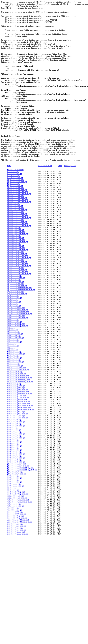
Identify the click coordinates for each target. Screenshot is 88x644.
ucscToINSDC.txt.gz (17, 616)
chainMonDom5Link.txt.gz (19, 309)
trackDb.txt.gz (15, 611)
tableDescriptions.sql (18, 599)
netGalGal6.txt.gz (16, 525)
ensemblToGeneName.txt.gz (20, 376)
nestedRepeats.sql (16, 498)
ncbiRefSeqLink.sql (17, 474)
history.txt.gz (15, 429)
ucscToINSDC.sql (15, 613)
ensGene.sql (13, 354)
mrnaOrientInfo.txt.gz (18, 443)
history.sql (13, 426)
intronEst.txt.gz (16, 433)
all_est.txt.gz (15, 208)
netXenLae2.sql (15, 551)
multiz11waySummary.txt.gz (20, 457)
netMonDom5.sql (15, 541)
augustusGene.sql (16, 215)
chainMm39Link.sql (16, 297)
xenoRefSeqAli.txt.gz (18, 640)
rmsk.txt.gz (13, 587)
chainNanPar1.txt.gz (17, 313)
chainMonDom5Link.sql (18, 306)
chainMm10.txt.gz (16, 285)
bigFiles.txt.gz (15, 222)
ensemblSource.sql (16, 369)
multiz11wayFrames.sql (18, 450)
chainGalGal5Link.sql (18, 258)
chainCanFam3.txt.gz (17, 236)
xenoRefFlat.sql (15, 628)
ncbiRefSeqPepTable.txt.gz (20, 486)
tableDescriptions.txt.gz (20, 601)
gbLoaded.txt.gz (15, 400)
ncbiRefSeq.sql (15, 460)
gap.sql (11, 393)
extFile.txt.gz (15, 385)
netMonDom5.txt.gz (16, 544)
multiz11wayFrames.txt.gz (20, 453)
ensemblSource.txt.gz (18, 371)
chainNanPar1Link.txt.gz (19, 318)
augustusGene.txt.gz (17, 217)
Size (60, 198)
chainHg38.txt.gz (16, 275)
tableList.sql (14, 604)
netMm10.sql (13, 532)
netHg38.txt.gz (15, 529)
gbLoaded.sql (14, 397)
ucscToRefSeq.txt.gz (17, 621)
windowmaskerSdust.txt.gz (20, 625)
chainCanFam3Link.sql (18, 239)
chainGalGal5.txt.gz (17, 256)
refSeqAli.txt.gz (16, 582)
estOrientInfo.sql (16, 378)
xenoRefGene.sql (15, 633)
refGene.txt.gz (15, 577)
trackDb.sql (13, 609)
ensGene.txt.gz (15, 357)
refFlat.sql (13, 570)
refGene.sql (13, 575)
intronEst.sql (14, 431)
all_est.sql (13, 205)
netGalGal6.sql (15, 522)
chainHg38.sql (14, 273)
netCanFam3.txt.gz (16, 510)
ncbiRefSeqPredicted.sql (19, 489)
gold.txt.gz (13, 414)
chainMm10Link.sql (16, 287)
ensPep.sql (12, 364)
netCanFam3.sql (15, 508)
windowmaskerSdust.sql (18, 623)
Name (9, 198)
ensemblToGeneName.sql (18, 373)
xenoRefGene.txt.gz (17, 635)
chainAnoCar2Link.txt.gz (19, 232)
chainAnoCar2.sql (16, 224)
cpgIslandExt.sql (16, 340)
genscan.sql (13, 407)
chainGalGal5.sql (16, 253)
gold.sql (11, 412)
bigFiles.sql (14, 220)
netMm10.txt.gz (15, 534)
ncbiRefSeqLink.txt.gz (18, 477)
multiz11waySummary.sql (19, 455)
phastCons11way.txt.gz (18, 558)
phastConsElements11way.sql (21, 561)
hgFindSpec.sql (15, 421)
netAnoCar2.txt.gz (16, 505)
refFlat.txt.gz (15, 573)
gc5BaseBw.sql (14, 402)
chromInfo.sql (14, 335)
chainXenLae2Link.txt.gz (19, 328)
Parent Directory (16, 203)
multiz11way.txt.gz (17, 448)
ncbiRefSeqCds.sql (16, 465)
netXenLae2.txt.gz (16, 553)
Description (70, 198)
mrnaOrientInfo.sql (17, 441)
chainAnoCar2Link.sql (18, 229)
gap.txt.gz (12, 395)
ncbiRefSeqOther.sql (17, 479)
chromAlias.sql (15, 330)
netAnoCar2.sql (15, 503)
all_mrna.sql (14, 210)
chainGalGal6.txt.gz (17, 265)
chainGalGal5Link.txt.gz (19, 261)
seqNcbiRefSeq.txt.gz (18, 592)
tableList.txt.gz (16, 606)
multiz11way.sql (15, 445)
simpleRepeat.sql (16, 594)
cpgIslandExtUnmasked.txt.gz (21, 347)
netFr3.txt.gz (14, 515)
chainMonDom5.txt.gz (17, 304)
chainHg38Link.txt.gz (18, 280)
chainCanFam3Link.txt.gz (19, 241)
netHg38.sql (13, 527)
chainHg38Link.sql (16, 277)
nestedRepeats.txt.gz (18, 501)
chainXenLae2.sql (16, 321)
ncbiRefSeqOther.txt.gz (19, 481)
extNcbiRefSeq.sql (16, 388)
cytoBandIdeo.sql (16, 349)
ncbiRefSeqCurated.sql (18, 469)
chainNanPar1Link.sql (18, 316)
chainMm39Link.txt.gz (18, 299)
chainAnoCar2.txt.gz (17, 227)
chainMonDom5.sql (16, 301)
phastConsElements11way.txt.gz (22, 563)
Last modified (45, 198)
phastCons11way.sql (17, 556)
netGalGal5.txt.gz (16, 520)
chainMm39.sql (14, 292)
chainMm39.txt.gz (16, 294)
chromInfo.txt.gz (16, 337)
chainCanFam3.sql (16, 234)
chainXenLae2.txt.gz (17, 323)
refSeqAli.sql (14, 580)
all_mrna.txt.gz (15, 212)
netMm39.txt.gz (15, 539)
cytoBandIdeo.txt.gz (17, 352)
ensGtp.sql (12, 359)
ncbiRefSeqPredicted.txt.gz (21, 491)
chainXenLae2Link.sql (18, 325)
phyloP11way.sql (15, 565)
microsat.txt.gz (15, 438)
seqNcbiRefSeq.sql (16, 589)
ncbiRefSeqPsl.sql (16, 493)
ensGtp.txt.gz (14, 361)
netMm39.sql (13, 537)
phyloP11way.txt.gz (17, 568)
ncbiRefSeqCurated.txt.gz (20, 472)
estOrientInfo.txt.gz (18, 381)
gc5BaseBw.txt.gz (16, 405)
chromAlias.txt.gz (16, 333)
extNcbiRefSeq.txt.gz (18, 390)
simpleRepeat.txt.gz (17, 597)
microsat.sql (14, 436)
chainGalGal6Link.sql (18, 268)
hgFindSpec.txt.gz (16, 424)
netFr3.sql (12, 513)
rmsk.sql (11, 585)
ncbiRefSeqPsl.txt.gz (18, 496)
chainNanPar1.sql (16, 311)
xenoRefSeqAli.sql (16, 637)
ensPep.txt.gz (14, 366)
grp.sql (11, 417)
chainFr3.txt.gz (15, 246)
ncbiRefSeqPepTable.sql (19, 484)
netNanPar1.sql (15, 546)
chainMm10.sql (14, 282)
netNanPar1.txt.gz (16, 549)
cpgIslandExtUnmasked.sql (20, 345)
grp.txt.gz (12, 419)
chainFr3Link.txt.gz (17, 251)
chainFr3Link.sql (16, 249)
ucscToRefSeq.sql (16, 618)
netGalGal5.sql (15, 517)
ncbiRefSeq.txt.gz (16, 462)
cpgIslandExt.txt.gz (17, 342)
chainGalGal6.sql (16, 263)
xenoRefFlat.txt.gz (17, 630)
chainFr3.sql (14, 244)
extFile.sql (13, 383)
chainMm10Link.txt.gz (18, 289)
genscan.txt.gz (15, 409)
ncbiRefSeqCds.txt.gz (18, 467)
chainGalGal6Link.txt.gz (19, 270)
